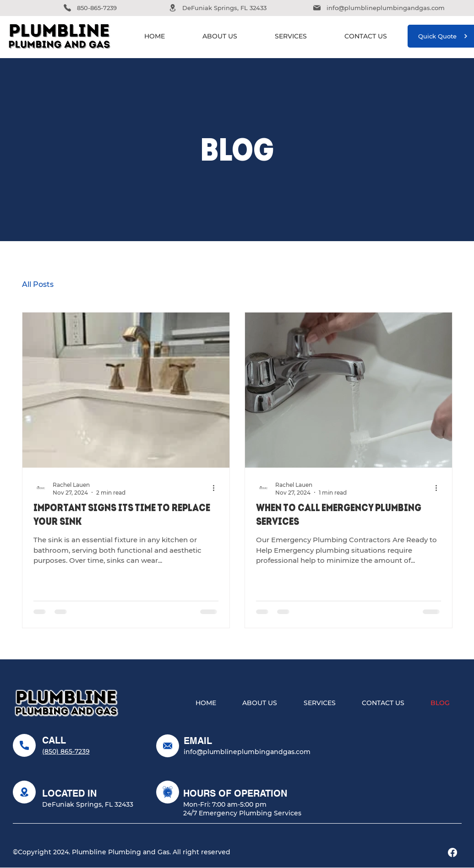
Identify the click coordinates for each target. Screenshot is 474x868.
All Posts (38, 284)
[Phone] (67, 8)
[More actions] (217, 488)
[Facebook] (452, 852)
